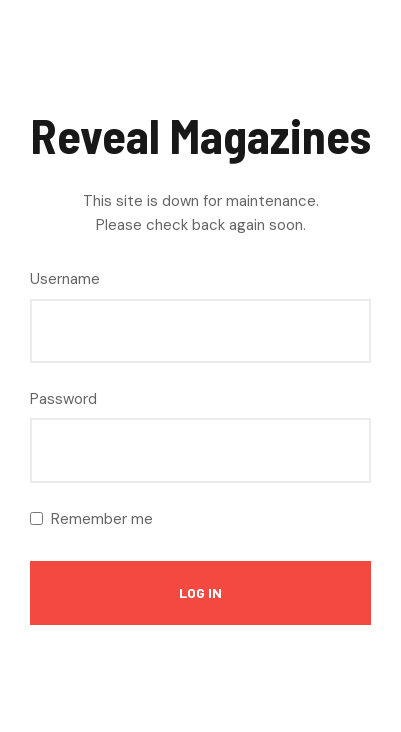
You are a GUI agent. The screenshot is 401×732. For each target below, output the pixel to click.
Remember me (102, 519)
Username (65, 279)
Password (63, 399)
